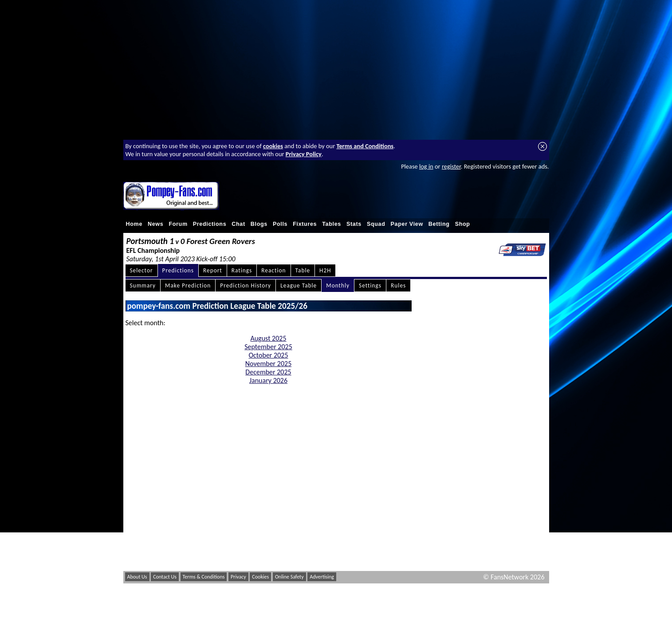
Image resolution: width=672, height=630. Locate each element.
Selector (141, 270)
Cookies (260, 577)
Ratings (242, 270)
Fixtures (305, 224)
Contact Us (165, 577)
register (451, 166)
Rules (398, 285)
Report (213, 270)
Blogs (259, 224)
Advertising (322, 577)
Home (134, 224)
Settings (370, 285)
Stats (354, 224)
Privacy (238, 577)
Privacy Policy (304, 154)
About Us (137, 577)
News (155, 224)
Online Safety (289, 577)
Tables (332, 224)
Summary (143, 285)
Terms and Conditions (365, 146)
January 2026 (268, 380)
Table (303, 270)
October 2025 (269, 355)
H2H (325, 270)
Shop (463, 224)
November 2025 (269, 364)
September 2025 (268, 347)
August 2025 (268, 338)
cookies (273, 146)
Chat (238, 224)
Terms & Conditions (204, 577)
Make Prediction (188, 285)
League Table (299, 285)
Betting (439, 224)
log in (426, 166)
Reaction (273, 270)
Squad (376, 224)
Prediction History (246, 285)
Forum (178, 224)
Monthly (338, 285)
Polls (280, 224)
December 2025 (268, 372)
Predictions (210, 224)
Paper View (407, 224)
